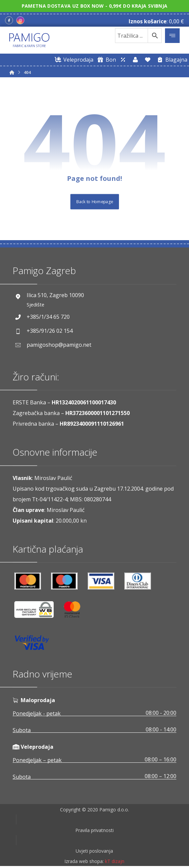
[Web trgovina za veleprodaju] (73, 60)
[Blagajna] (171, 60)
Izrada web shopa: (84, 864)
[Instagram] (20, 20)
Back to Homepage (94, 202)
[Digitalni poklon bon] (105, 60)
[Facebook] (9, 20)
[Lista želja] (148, 60)
